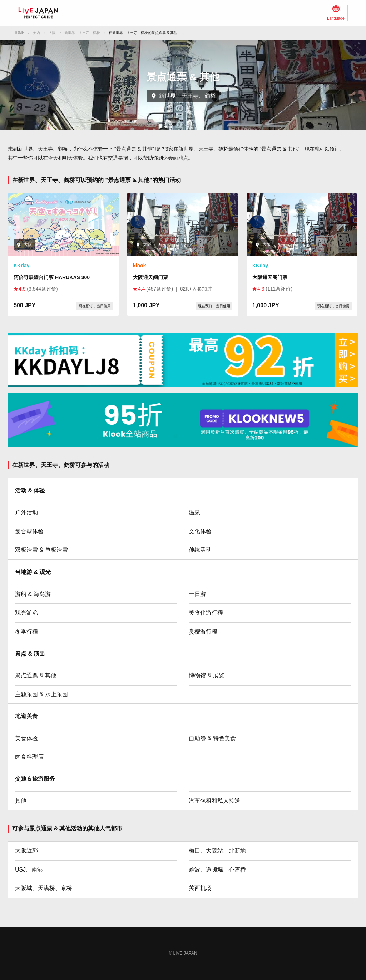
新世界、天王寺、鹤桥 (82, 33)
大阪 (52, 33)
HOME (19, 33)
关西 (36, 33)
